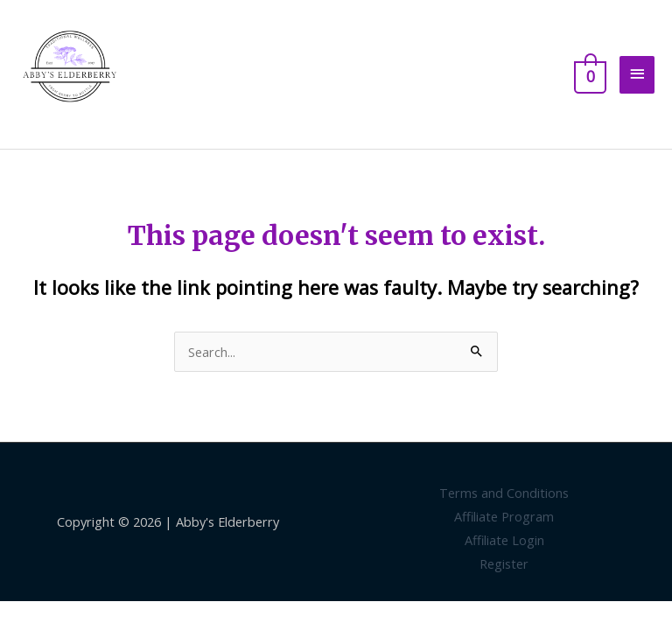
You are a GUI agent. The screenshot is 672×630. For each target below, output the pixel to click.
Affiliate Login (504, 540)
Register (504, 563)
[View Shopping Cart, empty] (588, 74)
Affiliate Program (504, 516)
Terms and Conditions (504, 493)
